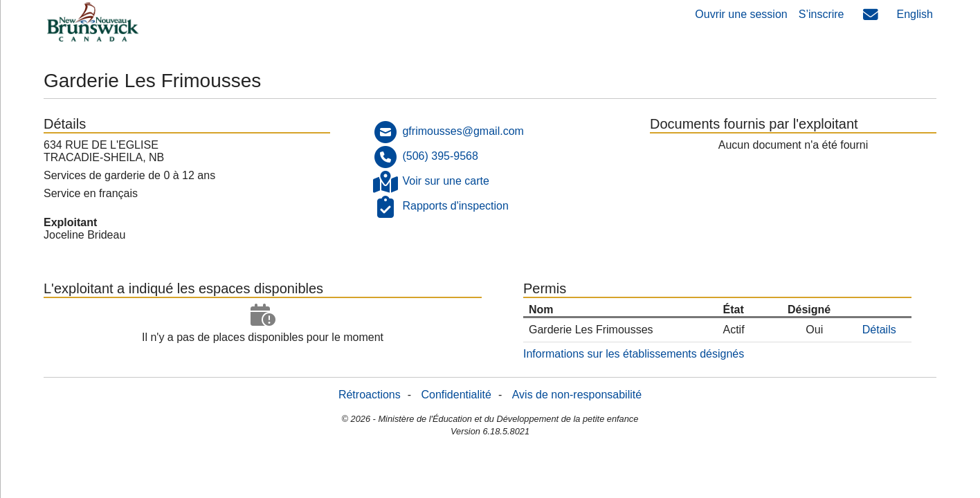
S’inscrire (822, 14)
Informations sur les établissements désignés (634, 354)
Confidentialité (456, 395)
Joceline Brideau (84, 235)
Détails (879, 330)
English (915, 14)
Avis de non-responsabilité (577, 395)
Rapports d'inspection (455, 206)
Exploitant (70, 222)
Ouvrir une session (741, 14)
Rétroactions (370, 395)
